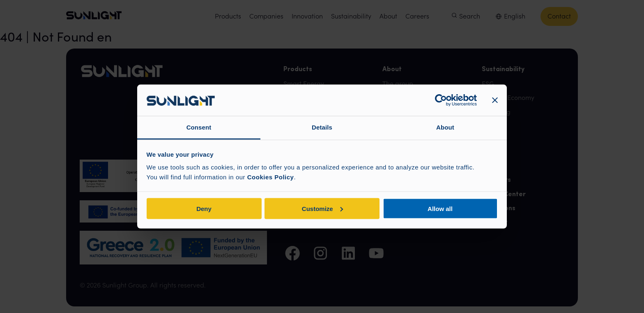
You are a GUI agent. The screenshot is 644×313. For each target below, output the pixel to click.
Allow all (440, 208)
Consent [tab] (199, 127)
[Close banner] (495, 100)
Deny (204, 208)
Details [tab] (322, 127)
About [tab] (445, 127)
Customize (322, 208)
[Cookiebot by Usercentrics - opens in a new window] (441, 100)
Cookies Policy (271, 177)
